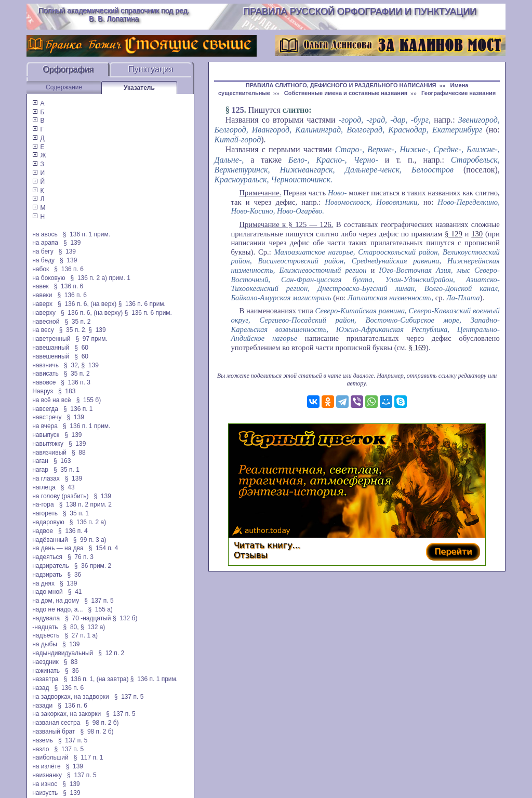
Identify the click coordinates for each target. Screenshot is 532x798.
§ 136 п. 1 (78, 409)
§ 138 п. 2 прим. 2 (85, 504)
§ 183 (67, 391)
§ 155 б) (89, 400)
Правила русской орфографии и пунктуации (360, 11)
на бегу (43, 251)
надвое (43, 531)
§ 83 (71, 662)
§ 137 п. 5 (99, 601)
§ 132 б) (126, 618)
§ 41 (75, 592)
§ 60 (81, 348)
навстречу (47, 417)
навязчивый (49, 453)
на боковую (49, 278)
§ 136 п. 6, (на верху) (92, 313)
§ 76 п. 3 (81, 557)
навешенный (51, 356)
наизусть (45, 793)
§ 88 (79, 453)
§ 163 (62, 461)
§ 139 (72, 243)
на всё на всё (51, 400)
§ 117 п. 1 (89, 757)
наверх (42, 304)
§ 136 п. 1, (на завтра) (96, 679)
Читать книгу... (267, 545)
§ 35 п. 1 (66, 470)
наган (40, 461)
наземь (43, 740)
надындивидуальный (63, 653)
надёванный (50, 540)
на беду (43, 260)
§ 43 (68, 487)
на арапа (45, 243)
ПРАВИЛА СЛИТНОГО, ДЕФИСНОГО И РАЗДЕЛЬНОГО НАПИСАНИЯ (341, 85)
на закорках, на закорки (66, 714)
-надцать (45, 627)
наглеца (44, 487)
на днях (43, 583)
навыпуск (46, 435)
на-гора (43, 504)
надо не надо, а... (57, 609)
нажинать (46, 671)
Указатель (139, 88)
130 (477, 234)
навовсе (44, 382)
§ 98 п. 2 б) (102, 723)
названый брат (54, 731)
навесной (46, 322)
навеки (42, 295)
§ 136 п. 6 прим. (142, 304)
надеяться (47, 557)
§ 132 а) (93, 627)
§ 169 (417, 348)
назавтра (45, 679)
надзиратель (50, 566)
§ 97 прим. (91, 339)
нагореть (45, 513)
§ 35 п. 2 (77, 322)
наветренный (51, 339)
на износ (45, 784)
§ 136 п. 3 (76, 382)
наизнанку (47, 775)
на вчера (45, 426)
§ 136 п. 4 (73, 531)
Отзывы (251, 555)
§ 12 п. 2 (111, 653)
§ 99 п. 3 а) (90, 540)
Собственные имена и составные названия (346, 93)
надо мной (48, 592)
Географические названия (458, 93)
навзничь (45, 365)
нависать (45, 374)
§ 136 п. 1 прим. (87, 234)
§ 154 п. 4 (104, 548)
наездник (45, 662)
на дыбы (45, 644)
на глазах (46, 478)
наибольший (50, 757)
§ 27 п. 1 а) (81, 635)
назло (41, 749)
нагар (40, 470)
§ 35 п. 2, (73, 330)
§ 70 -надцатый (88, 618)
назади (42, 706)
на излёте (46, 766)
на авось (45, 234)
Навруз (43, 391)
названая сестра (56, 723)
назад (41, 688)
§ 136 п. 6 (69, 269)
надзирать (47, 575)
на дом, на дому (56, 601)
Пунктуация (151, 69)
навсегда (45, 409)
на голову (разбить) (60, 496)
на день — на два (58, 548)
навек (40, 286)
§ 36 (75, 575)
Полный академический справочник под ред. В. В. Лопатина (114, 15)
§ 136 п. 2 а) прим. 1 (101, 278)
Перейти (453, 551)
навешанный (51, 348)
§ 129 (454, 234)
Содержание (64, 87)
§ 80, (71, 627)
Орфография (68, 69)
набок (41, 269)
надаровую (48, 522)
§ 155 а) (100, 609)
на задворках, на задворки (71, 697)
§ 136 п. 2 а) (88, 522)
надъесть (46, 635)
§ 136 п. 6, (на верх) (87, 304)
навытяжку (48, 444)
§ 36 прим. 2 (93, 566)
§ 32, (72, 365)
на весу (43, 330)
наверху (44, 313)
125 (238, 110)
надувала (46, 618)
